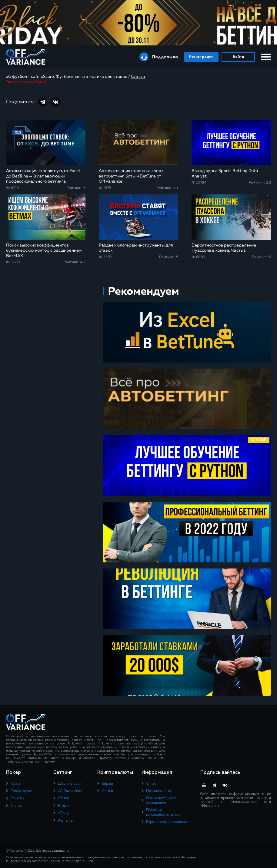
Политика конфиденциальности (164, 812)
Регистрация (201, 57)
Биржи (107, 784)
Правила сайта (159, 791)
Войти (238, 57)
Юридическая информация (169, 822)
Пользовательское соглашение (161, 800)
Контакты (66, 821)
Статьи (16, 806)
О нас (151, 784)
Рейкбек (17, 798)
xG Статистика (70, 791)
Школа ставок (70, 784)
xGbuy (63, 813)
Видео (63, 806)
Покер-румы (21, 791)
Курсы (16, 784)
